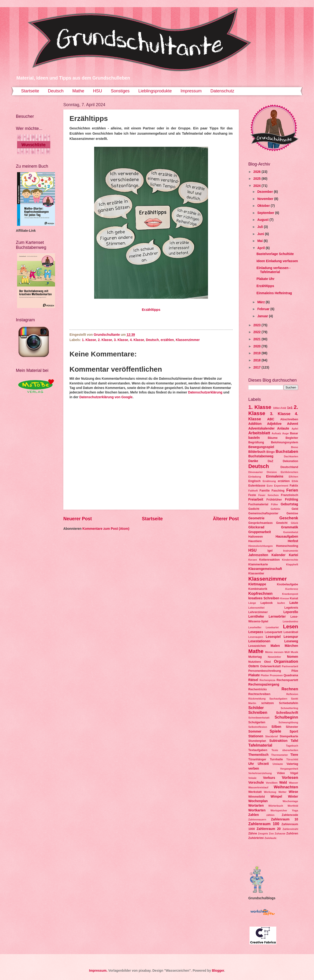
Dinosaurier (256, 472)
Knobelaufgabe (287, 584)
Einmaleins (275, 476)
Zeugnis (263, 833)
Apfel (295, 429)
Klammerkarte (258, 564)
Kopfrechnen (260, 594)
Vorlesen (290, 778)
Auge (286, 433)
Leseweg (291, 641)
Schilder (256, 708)
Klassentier (256, 573)
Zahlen (254, 815)
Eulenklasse (257, 486)
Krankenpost (290, 594)
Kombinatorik (258, 589)
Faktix (294, 486)
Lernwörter (277, 617)
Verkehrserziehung (260, 773)
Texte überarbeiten (285, 750)
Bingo (270, 452)
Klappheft (292, 564)
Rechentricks (258, 689)
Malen (275, 646)
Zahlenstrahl (290, 829)
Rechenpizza (267, 680)
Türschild (292, 759)
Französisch (290, 495)
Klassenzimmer (188, 340)
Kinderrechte (290, 560)
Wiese (293, 792)
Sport (294, 731)
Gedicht (254, 509)
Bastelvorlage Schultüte (275, 254)
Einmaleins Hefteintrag (274, 293)
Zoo (271, 833)
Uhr (251, 764)
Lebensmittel (256, 608)
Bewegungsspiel (261, 447)
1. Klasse (89, 340)
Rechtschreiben (259, 694)
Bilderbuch (257, 452)
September (266, 213)
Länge (252, 603)
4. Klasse (137, 340)
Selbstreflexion (258, 727)
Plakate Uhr (265, 279)
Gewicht (282, 523)
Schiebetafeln (289, 703)
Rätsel (253, 680)
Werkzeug (270, 792)
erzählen (167, 340)
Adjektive (274, 424)
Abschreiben (289, 419)
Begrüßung (256, 442)
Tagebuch (292, 746)
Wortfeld (293, 806)
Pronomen (276, 675)
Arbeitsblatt (259, 433)
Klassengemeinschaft (265, 569)
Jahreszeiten (258, 555)
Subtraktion (278, 741)
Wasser (293, 783)
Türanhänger (257, 759)
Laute (294, 603)
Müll (287, 652)
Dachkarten (291, 456)
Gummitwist (291, 532)
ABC (271, 419)
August (263, 220)
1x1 (290, 408)
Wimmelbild (257, 797)
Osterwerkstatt (270, 666)
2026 (257, 172)
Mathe (78, 91)
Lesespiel (273, 637)
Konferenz (292, 589)
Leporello (291, 612)
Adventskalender (261, 428)
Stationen (256, 736)
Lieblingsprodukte (155, 91)
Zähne (253, 833)
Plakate (254, 675)
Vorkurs (269, 778)
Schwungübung (288, 722)
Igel (270, 551)
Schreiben (258, 713)
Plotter (265, 675)
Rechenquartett (287, 680)
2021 (257, 339)
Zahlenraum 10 (285, 819)
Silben (276, 727)
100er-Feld (279, 408)
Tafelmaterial (260, 745)
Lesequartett (273, 632)
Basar (294, 433)
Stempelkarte (289, 736)
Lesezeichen (257, 646)
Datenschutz (222, 91)
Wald (283, 783)
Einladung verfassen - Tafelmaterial (273, 270)
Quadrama (291, 675)
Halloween (256, 537)
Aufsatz (276, 433)
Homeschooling (287, 546)
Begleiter (292, 438)
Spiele (275, 731)
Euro (270, 486)
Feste (252, 495)
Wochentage (290, 801)
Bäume (273, 438)
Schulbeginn (286, 717)
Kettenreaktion (270, 560)
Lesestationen (259, 641)
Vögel (294, 773)
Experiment (281, 486)
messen (279, 652)
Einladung (255, 477)
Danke (253, 461)
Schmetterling (289, 708)
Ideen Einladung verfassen (277, 261)
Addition (255, 424)
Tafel (294, 741)
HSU (97, 91)
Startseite (30, 91)
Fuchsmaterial (258, 504)
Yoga (295, 810)
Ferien (292, 490)
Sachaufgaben (278, 699)
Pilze (295, 671)
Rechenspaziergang (264, 684)
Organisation (286, 661)
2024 (257, 186)
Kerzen (253, 560)
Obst (267, 662)
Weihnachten (286, 787)
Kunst (294, 598)
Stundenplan (257, 741)
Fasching (278, 491)
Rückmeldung (257, 699)
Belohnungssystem (285, 442)
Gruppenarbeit (260, 532)
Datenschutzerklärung (205, 392)
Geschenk (289, 518)
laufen (281, 603)
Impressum (191, 91)
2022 (257, 332)
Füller (274, 504)
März (261, 302)
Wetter (282, 792)
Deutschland (289, 467)
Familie (265, 491)
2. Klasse (105, 340)
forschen (273, 495)
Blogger (218, 971)
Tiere (294, 755)
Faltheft (253, 491)
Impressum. (98, 971)
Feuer (262, 495)
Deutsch (56, 91)
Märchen (291, 646)
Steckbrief (271, 736)
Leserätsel (291, 632)
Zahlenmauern (257, 819)
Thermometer (279, 755)
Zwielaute (270, 838)
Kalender (279, 555)
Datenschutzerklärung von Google (106, 397)
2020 (257, 346)
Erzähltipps (151, 310)
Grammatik (290, 527)
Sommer (255, 731)
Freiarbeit (256, 499)
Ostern (254, 666)
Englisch (254, 481)
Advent (293, 424)
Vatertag (292, 764)
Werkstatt (255, 792)
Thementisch (258, 755)
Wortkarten (257, 810)
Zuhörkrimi (256, 838)
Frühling (292, 499)
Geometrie (256, 518)
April (261, 248)
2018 (257, 360)
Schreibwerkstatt (259, 718)
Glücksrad (256, 527)
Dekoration (290, 461)
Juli (261, 227)
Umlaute (278, 764)
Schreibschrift (287, 713)
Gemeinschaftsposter (263, 513)
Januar (263, 316)
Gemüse (292, 513)
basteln (254, 438)
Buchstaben (287, 452)
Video (281, 773)
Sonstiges (120, 91)
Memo (269, 652)
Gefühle (275, 509)
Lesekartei (272, 627)
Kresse (285, 598)
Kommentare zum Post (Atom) (106, 529)
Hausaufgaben (287, 537)
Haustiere (255, 541)
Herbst (293, 541)
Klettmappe (257, 584)
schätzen (267, 703)
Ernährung (269, 481)
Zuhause (280, 833)
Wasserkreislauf (258, 787)
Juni (261, 234)
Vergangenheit (289, 769)
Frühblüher (274, 500)
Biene (295, 447)
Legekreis (291, 608)
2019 (257, 353)
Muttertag (255, 657)
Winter (293, 797)
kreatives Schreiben (264, 598)
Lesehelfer (255, 627)
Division (272, 472)
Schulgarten (257, 722)
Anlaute (283, 428)
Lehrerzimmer (258, 612)
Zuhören (292, 833)
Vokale (252, 778)
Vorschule (256, 783)
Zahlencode (290, 815)
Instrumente (291, 551)
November (266, 199)
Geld (295, 509)
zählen (270, 815)
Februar (264, 309)
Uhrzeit (263, 764)
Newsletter (274, 657)
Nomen (293, 657)
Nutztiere (255, 662)
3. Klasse (121, 340)
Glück (294, 523)
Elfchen (293, 477)
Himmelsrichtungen (261, 546)
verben (254, 769)
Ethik (295, 481)
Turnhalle (276, 759)
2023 (257, 325)
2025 (257, 179)
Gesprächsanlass (261, 523)
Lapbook (267, 603)
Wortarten (256, 806)
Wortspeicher (279, 810)
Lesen (291, 627)
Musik (294, 652)
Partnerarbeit (290, 666)
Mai (261, 241)
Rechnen (290, 689)
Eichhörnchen (289, 472)
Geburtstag (289, 504)
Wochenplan (258, 801)
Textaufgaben (258, 750)
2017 (257, 367)
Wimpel (276, 797)
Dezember (266, 192)
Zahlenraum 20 (269, 829)
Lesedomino (290, 621)
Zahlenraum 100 (264, 824)
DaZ (270, 461)
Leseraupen (256, 637)
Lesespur (291, 637)
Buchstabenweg (261, 456)
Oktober (264, 206)
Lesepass (256, 632)
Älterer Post (226, 519)
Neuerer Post (78, 519)
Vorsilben (272, 783)
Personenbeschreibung (265, 671)
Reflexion (292, 694)
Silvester (292, 727)
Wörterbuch (276, 806)
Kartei (293, 555)
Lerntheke (256, 617)
